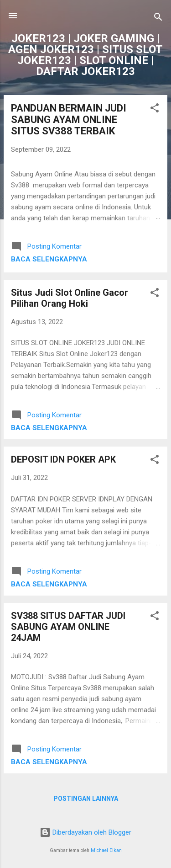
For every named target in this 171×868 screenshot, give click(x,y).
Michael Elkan (106, 850)
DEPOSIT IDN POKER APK (63, 459)
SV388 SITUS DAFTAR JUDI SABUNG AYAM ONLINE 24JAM (68, 627)
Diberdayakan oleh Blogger (85, 832)
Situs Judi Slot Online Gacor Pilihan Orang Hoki (70, 298)
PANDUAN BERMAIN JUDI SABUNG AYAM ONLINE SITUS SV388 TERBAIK (69, 120)
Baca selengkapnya (49, 259)
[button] (155, 109)
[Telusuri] (158, 19)
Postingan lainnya (86, 799)
